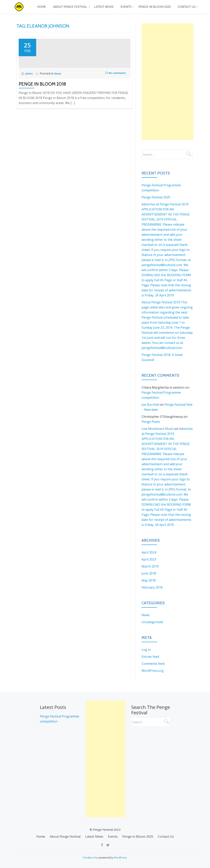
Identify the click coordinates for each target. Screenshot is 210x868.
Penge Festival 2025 (156, 197)
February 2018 (152, 587)
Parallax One (91, 857)
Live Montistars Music (158, 429)
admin (30, 98)
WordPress (120, 857)
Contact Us (187, 7)
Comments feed (153, 664)
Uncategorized (152, 622)
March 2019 (150, 566)
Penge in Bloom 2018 (42, 108)
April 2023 (149, 559)
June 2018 (149, 573)
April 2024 (149, 552)
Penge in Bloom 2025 (155, 7)
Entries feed (150, 657)
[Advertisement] (168, 82)
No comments (114, 98)
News (59, 98)
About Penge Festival (70, 7)
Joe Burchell (150, 405)
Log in (146, 650)
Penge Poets (151, 422)
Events (126, 7)
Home (41, 7)
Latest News (104, 7)
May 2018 (149, 580)
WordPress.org (153, 671)
